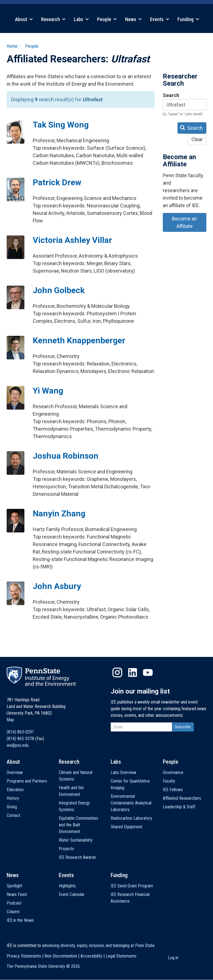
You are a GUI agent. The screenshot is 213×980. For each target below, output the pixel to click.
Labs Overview (123, 772)
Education (15, 790)
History (13, 798)
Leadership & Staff (179, 807)
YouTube (148, 672)
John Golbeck (59, 290)
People (107, 19)
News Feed (17, 894)
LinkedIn (133, 672)
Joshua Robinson (66, 456)
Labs (81, 19)
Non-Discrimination (61, 956)
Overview (15, 772)
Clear (197, 139)
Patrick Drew (57, 182)
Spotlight (14, 886)
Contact (13, 815)
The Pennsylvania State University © (43, 966)
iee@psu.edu (18, 745)
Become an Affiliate (184, 222)
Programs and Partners (27, 781)
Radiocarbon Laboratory (131, 818)
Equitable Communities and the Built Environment (78, 825)
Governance (173, 772)
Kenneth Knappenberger (79, 340)
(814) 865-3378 (20, 739)
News (133, 19)
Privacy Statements (24, 956)
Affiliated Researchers (182, 798)
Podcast (14, 903)
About (24, 19)
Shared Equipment (126, 827)
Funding (188, 19)
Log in (173, 958)
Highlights (67, 886)
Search (171, 95)
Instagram (117, 672)
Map (10, 720)
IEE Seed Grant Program (132, 886)
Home (12, 46)
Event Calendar (72, 894)
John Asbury (57, 586)
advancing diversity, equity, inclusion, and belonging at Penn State (98, 945)
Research (53, 19)
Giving (12, 807)
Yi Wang (48, 391)
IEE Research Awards (77, 857)
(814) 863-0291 (20, 732)
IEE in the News (20, 920)
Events (160, 19)
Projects (66, 849)
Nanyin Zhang (59, 513)
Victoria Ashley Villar (72, 240)
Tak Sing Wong (61, 125)
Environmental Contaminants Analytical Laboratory (131, 803)
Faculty (169, 781)
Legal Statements (121, 956)
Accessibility (91, 956)
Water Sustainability (76, 840)
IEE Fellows (173, 790)
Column (13, 912)
